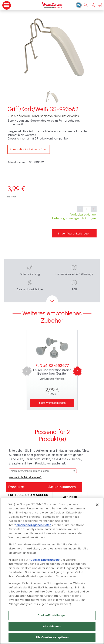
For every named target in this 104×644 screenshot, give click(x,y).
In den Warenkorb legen (74, 233)
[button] (93, 5)
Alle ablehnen (52, 628)
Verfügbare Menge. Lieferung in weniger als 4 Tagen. (74, 216)
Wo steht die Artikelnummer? (25, 477)
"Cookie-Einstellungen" (45, 561)
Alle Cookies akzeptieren (52, 639)
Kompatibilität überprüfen (29, 149)
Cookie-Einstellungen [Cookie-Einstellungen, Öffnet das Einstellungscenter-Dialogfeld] (52, 617)
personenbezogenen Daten (33, 526)
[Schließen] (97, 506)
